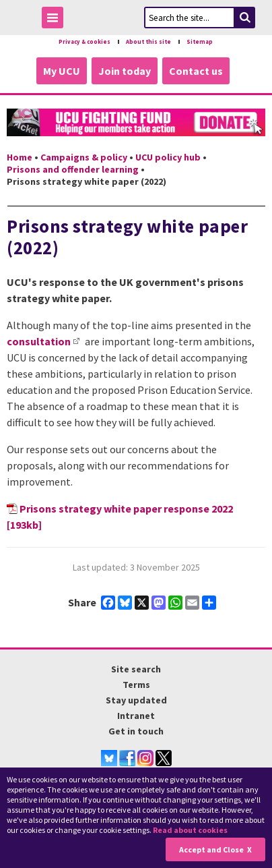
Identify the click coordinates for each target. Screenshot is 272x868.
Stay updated (136, 700)
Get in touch (136, 731)
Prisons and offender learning (73, 169)
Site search (136, 669)
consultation (39, 341)
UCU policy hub (168, 157)
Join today (125, 71)
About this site (148, 42)
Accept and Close (211, 849)
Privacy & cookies (84, 42)
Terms (136, 685)
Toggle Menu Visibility (56, 20)
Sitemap (200, 42)
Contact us (196, 71)
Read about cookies (190, 830)
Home (20, 157)
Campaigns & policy (84, 157)
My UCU (62, 71)
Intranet (136, 716)
